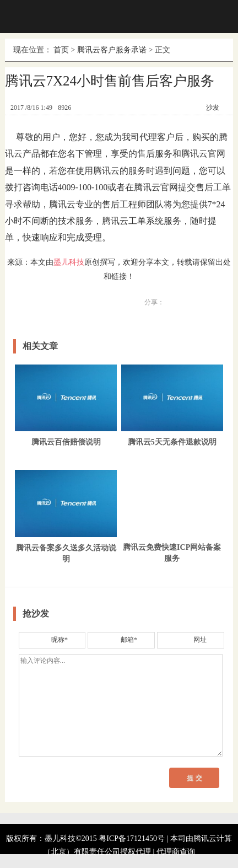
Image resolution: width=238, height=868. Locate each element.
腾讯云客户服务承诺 (112, 50)
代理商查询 (176, 852)
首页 (61, 50)
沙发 (213, 108)
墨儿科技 (69, 262)
